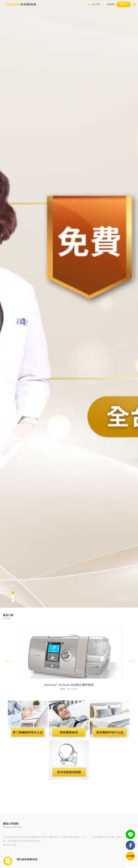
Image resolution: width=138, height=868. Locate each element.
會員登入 (124, 4)
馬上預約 (123, 599)
